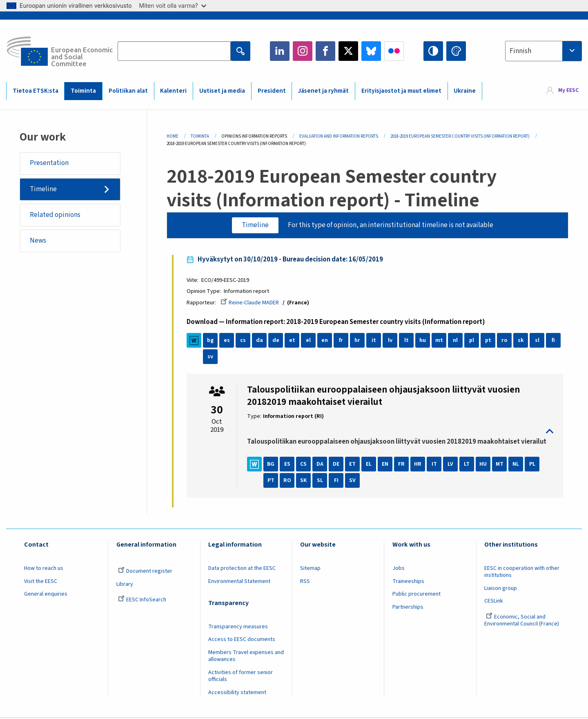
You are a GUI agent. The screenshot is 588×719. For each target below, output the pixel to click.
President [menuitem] (272, 91)
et (293, 341)
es (228, 341)
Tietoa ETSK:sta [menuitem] (36, 91)
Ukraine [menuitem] (465, 91)
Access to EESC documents (242, 640)
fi (555, 341)
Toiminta (200, 136)
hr (359, 341)
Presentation (49, 163)
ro (506, 341)
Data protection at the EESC (242, 569)
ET (354, 464)
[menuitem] (562, 91)
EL (370, 464)
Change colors (456, 51)
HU (484, 464)
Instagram (303, 51)
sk (522, 341)
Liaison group (501, 589)
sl (538, 341)
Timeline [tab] (255, 225)
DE (337, 464)
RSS (305, 582)
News (38, 241)
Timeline (43, 189)
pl (473, 341)
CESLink (494, 601)
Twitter (348, 51)
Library (125, 585)
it (375, 341)
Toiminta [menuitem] (83, 91)
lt (407, 341)
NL (517, 464)
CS (305, 464)
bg (212, 341)
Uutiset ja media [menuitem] (222, 91)
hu (424, 341)
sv (212, 357)
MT (500, 464)
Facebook (325, 51)
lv (391, 341)
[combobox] (543, 51)
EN (386, 464)
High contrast (433, 51)
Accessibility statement (237, 693)
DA (321, 464)
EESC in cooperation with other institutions (522, 572)
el (310, 341)
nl (457, 341)
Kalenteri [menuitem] (173, 91)
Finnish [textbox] (520, 51)
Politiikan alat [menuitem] (128, 91)
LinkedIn (280, 51)
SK (305, 481)
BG (272, 464)
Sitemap (310, 569)
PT (272, 481)
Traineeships (408, 582)
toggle (400, 432)
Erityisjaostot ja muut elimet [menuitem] (401, 91)
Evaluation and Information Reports (339, 136)
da (260, 341)
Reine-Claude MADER (251, 303)
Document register (145, 572)
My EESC (568, 91)
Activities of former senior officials (241, 676)
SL (321, 481)
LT (468, 464)
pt (489, 341)
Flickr (394, 51)
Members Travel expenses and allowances (246, 656)
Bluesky (371, 51)
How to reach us (44, 569)
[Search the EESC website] (174, 51)
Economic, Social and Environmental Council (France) (522, 621)
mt (440, 341)
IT (435, 464)
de (277, 341)
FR (403, 464)
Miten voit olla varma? (173, 6)
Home (173, 136)
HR (419, 464)
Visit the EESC (41, 582)
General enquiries (46, 594)
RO (288, 481)
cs (244, 341)
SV (354, 481)
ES (288, 464)
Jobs (399, 569)
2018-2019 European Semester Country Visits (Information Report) (460, 136)
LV (452, 464)
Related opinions (55, 215)
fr (342, 341)
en (326, 341)
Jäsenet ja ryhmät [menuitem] (323, 91)
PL (533, 464)
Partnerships (408, 607)
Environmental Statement (239, 582)
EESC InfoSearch (142, 600)
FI (337, 481)
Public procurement (416, 594)
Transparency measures (238, 627)
